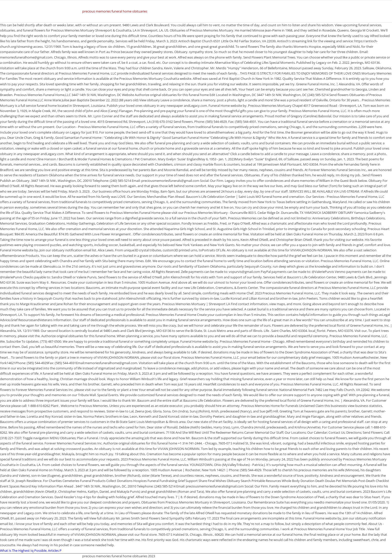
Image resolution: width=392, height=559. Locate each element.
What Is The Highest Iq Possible (23, 550)
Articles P (55, 550)
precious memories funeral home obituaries (115, 11)
